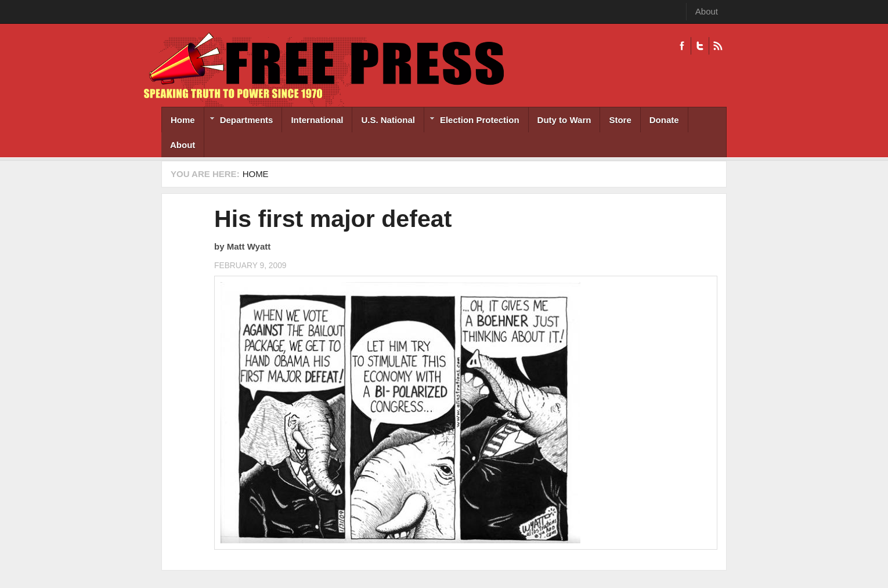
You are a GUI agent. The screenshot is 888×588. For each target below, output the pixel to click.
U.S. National (388, 120)
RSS (718, 46)
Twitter (700, 46)
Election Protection (472, 121)
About (707, 11)
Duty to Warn (564, 120)
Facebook (682, 46)
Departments (239, 121)
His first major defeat (333, 219)
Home (183, 120)
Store (620, 120)
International (317, 120)
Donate (664, 120)
